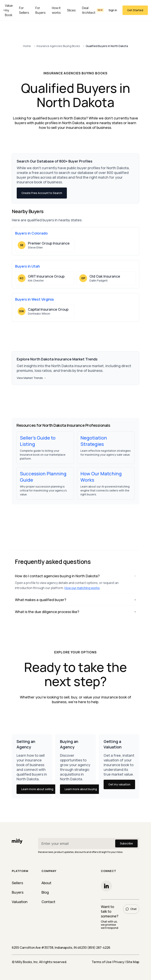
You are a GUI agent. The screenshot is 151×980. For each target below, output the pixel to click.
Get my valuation (119, 784)
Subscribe (126, 843)
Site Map (133, 962)
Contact (48, 902)
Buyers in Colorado (31, 233)
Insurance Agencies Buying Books (58, 46)
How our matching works (82, 588)
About (46, 883)
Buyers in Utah (28, 266)
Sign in (113, 10)
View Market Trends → (31, 378)
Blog (45, 892)
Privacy (119, 962)
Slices (71, 10)
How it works (56, 10)
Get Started (135, 10)
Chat (131, 909)
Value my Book (9, 10)
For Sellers (24, 10)
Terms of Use (102, 962)
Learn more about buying (81, 789)
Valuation (20, 902)
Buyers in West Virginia (34, 299)
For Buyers (41, 10)
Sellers (17, 883)
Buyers (18, 892)
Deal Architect (93, 10)
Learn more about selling (37, 789)
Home (27, 46)
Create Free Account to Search (42, 193)
